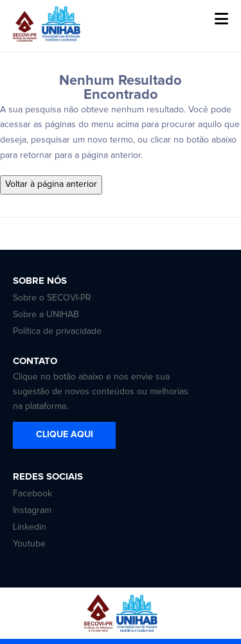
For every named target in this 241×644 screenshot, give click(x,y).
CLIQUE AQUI (65, 435)
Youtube (29, 544)
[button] (221, 19)
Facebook (32, 494)
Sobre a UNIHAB (46, 315)
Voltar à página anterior (51, 184)
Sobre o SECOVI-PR (52, 298)
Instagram (32, 510)
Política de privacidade (57, 331)
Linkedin (30, 527)
